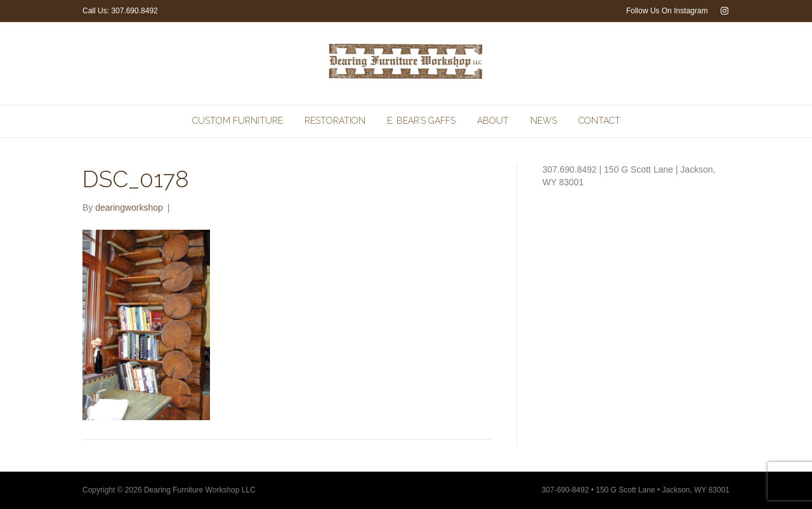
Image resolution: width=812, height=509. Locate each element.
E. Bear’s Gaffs (421, 121)
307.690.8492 (134, 11)
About (493, 121)
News (544, 121)
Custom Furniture (238, 121)
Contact (599, 121)
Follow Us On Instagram (667, 11)
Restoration (335, 121)
